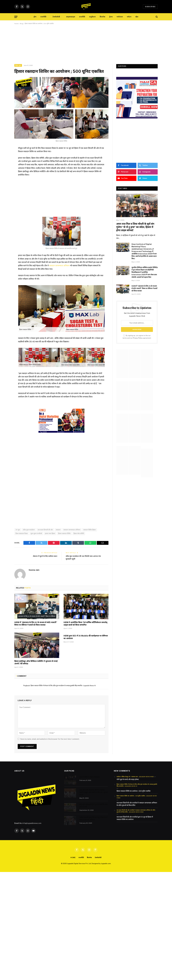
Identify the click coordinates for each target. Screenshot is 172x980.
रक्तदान (58, 530)
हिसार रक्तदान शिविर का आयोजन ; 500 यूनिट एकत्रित (134, 791)
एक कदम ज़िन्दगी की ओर (45, 530)
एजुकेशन (92, 17)
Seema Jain (34, 570)
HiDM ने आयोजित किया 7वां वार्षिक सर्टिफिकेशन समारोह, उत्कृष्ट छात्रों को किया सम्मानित (86, 624)
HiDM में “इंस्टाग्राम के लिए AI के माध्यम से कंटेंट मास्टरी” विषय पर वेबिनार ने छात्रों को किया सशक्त (36, 624)
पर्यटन (129, 17)
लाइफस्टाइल (71, 17)
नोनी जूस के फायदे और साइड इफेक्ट (128, 779)
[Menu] (16, 17)
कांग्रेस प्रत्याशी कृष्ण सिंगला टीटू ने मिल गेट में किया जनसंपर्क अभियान (93, 818)
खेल (137, 17)
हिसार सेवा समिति (79, 533)
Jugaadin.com (106, 863)
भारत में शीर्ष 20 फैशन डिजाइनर (90, 777)
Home (16, 24)
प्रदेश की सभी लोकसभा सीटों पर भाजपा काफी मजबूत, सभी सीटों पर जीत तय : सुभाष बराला (94, 792)
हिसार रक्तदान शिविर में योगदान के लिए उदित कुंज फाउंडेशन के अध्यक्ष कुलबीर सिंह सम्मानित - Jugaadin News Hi (63, 685)
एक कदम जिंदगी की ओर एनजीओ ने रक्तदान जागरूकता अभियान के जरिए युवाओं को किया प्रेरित (137, 804)
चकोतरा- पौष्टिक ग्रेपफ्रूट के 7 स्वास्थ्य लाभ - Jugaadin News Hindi (135, 777)
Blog (22, 24)
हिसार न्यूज (18, 65)
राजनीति (43, 17)
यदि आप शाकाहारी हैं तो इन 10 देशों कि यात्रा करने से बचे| (94, 806)
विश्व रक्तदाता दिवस (22, 533)
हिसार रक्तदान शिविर (64, 533)
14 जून (18, 530)
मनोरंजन (120, 17)
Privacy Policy (138, 338)
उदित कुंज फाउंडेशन (29, 530)
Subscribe (150, 7)
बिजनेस (102, 17)
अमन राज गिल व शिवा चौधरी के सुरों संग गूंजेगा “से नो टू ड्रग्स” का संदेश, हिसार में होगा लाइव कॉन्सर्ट (135, 227)
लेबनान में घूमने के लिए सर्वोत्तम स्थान (45, 556)
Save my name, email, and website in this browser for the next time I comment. (50, 739)
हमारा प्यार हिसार (50, 533)
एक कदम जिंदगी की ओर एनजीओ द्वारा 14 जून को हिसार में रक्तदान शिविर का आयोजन (135, 818)
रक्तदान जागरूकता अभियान (60, 266)
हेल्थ (111, 17)
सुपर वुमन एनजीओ (36, 533)
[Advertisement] (86, 46)
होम (35, 17)
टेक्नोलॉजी (56, 17)
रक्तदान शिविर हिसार (89, 530)
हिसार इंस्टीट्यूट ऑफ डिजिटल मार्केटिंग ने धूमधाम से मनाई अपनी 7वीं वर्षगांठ (36, 662)
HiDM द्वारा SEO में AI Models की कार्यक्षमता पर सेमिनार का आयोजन (86, 637)
